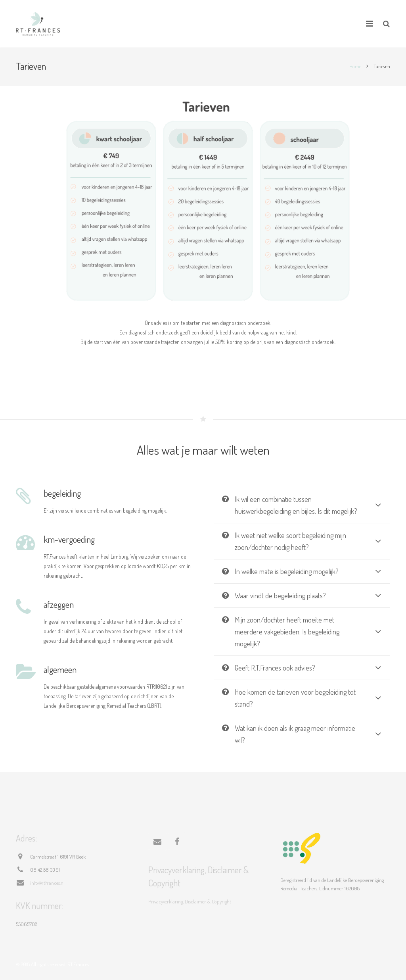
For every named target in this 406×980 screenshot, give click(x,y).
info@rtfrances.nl (47, 883)
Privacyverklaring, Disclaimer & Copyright (190, 901)
